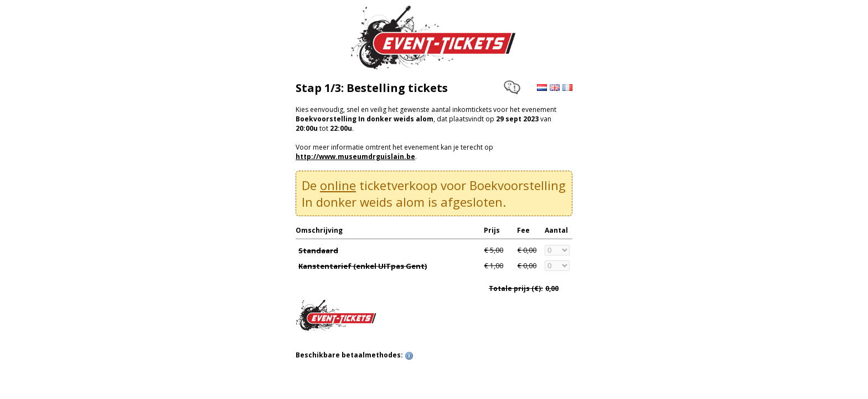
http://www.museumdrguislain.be (355, 157)
